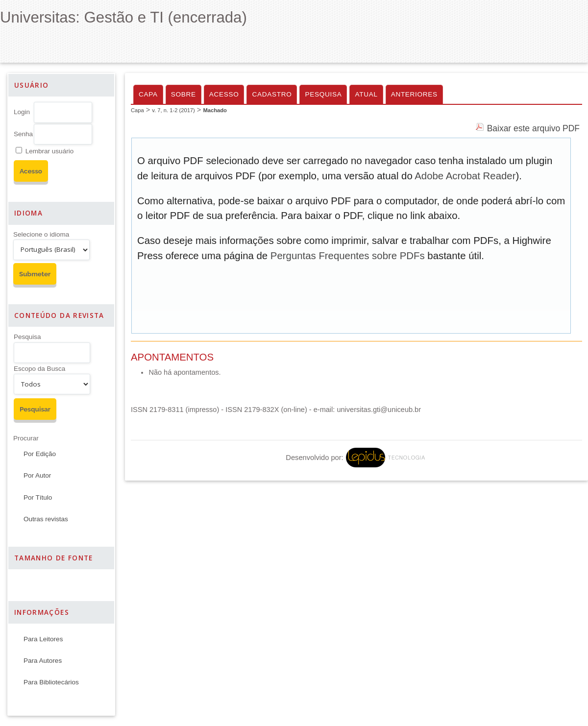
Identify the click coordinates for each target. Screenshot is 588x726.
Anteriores (414, 94)
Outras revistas (46, 519)
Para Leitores (43, 639)
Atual (366, 94)
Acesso (224, 94)
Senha (23, 134)
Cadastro (272, 94)
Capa (148, 94)
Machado (215, 110)
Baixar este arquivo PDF (533, 128)
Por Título (38, 497)
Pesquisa (27, 337)
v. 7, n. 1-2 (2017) (173, 110)
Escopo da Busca (39, 369)
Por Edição (40, 454)
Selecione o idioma (41, 234)
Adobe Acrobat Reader (465, 176)
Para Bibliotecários (51, 682)
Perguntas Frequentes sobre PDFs (348, 256)
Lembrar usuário (49, 151)
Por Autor (37, 475)
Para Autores (43, 661)
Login (22, 112)
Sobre (184, 94)
